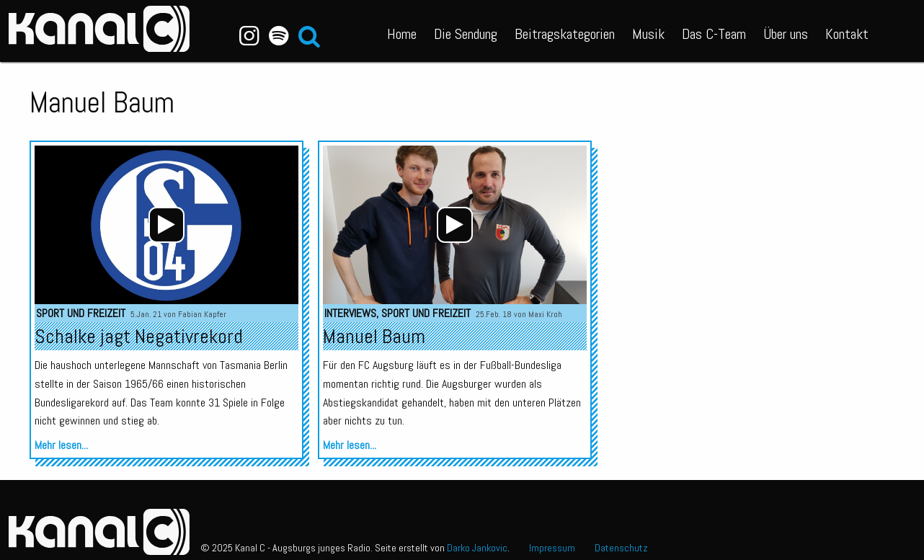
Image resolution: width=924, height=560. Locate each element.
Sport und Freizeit (81, 313)
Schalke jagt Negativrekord (139, 336)
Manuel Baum (374, 336)
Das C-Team (714, 34)
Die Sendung (466, 34)
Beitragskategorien (565, 34)
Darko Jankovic (477, 548)
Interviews (350, 313)
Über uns (786, 34)
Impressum (552, 548)
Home (402, 34)
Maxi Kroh (545, 314)
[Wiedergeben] (166, 225)
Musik (648, 34)
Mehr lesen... (61, 445)
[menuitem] (402, 31)
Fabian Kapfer (202, 314)
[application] (166, 225)
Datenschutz (621, 548)
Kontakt (847, 34)
